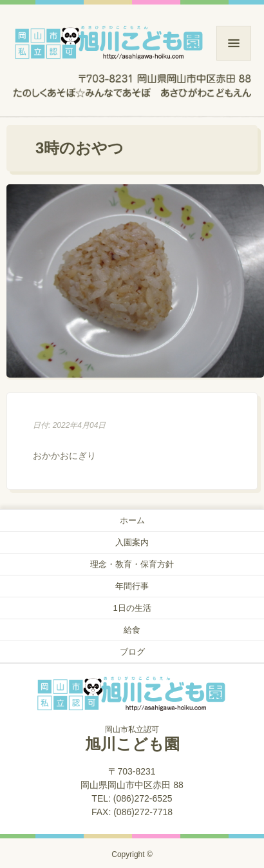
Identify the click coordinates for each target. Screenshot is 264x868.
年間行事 (132, 586)
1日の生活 (132, 608)
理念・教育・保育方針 (132, 564)
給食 (132, 630)
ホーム (132, 520)
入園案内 (132, 542)
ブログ (132, 652)
